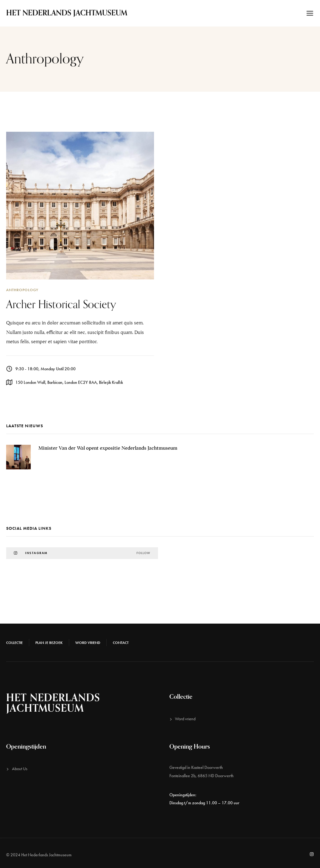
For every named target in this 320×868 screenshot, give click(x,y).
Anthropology (22, 290)
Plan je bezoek (49, 643)
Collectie (14, 643)
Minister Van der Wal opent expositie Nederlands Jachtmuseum (108, 448)
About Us (20, 769)
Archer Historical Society (61, 305)
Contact (121, 643)
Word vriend (88, 643)
